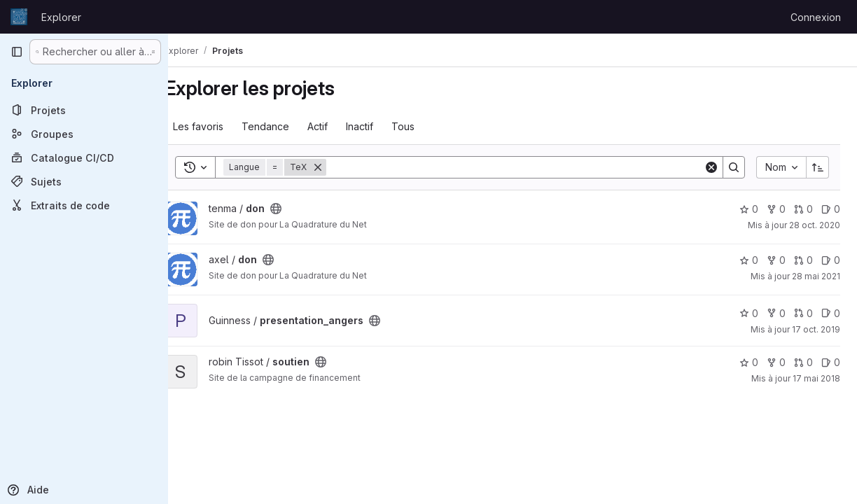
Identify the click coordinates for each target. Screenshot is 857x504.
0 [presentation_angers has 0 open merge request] (803, 313)
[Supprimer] (339, 167)
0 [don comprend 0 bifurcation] (776, 209)
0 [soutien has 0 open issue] (831, 362)
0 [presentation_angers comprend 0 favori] (749, 313)
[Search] (525, 167)
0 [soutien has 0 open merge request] (803, 362)
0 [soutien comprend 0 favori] (749, 362)
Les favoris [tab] (219, 126)
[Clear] (711, 167)
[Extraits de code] (84, 205)
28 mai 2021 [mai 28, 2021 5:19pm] (816, 276)
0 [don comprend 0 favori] (749, 209)
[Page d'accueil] (19, 17)
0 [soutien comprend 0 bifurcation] (776, 362)
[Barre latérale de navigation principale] (17, 52)
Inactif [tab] (381, 126)
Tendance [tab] (286, 126)
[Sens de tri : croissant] (818, 167)
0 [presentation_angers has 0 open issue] (831, 313)
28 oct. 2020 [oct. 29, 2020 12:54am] (815, 225)
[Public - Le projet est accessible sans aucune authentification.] (297, 209)
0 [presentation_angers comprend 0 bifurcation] (776, 313)
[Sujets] (84, 181)
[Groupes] (84, 134)
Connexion (816, 17)
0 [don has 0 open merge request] (803, 209)
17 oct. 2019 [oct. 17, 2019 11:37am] (816, 329)
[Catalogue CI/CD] (84, 157)
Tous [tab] (424, 126)
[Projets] (84, 110)
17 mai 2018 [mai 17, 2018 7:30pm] (816, 378)
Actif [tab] (339, 126)
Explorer (61, 17)
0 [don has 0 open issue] (831, 209)
